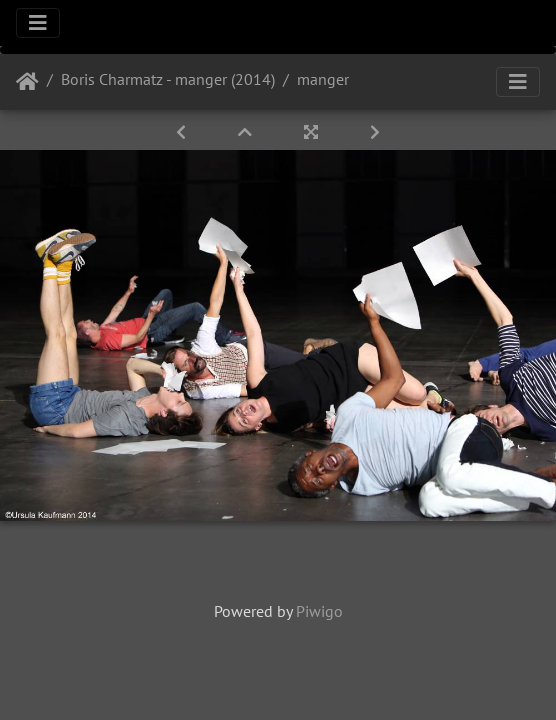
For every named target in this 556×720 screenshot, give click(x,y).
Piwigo (319, 611)
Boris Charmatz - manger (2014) (168, 79)
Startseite (27, 82)
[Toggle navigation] (38, 23)
